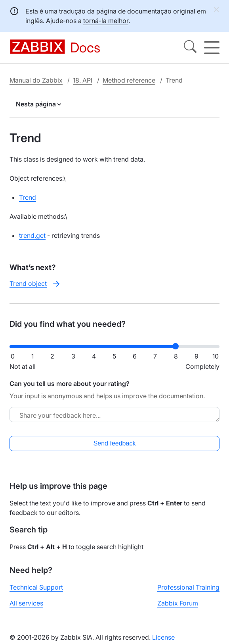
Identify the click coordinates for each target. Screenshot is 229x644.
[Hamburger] (212, 48)
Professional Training (188, 587)
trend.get (32, 235)
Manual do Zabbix (36, 80)
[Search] (190, 48)
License (163, 637)
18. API (83, 80)
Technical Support (36, 587)
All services (26, 603)
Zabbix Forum (178, 603)
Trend (28, 197)
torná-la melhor (106, 21)
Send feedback (115, 443)
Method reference (129, 80)
